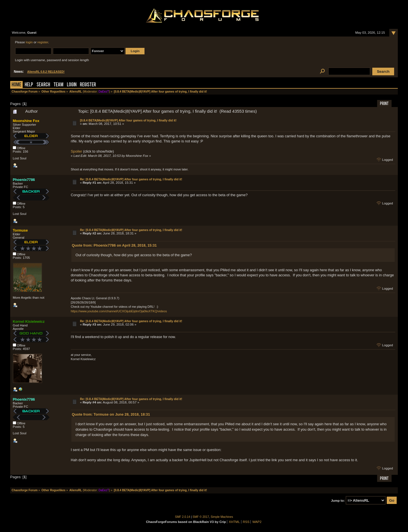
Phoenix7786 (24, 180)
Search (43, 85)
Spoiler (76, 151)
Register (88, 85)
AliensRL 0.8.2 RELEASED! (46, 72)
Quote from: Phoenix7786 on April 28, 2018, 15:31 (114, 245)
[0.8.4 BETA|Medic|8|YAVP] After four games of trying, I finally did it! (128, 120)
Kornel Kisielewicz (29, 321)
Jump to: (338, 501)
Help (29, 85)
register (43, 42)
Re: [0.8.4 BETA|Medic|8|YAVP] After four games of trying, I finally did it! (131, 179)
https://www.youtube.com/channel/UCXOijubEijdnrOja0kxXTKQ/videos (119, 311)
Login (72, 85)
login (29, 42)
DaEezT (104, 92)
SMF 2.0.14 (183, 517)
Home (16, 85)
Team (59, 85)
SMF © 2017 (201, 517)
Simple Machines (222, 517)
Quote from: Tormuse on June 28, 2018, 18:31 (111, 414)
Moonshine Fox (26, 121)
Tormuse (20, 230)
